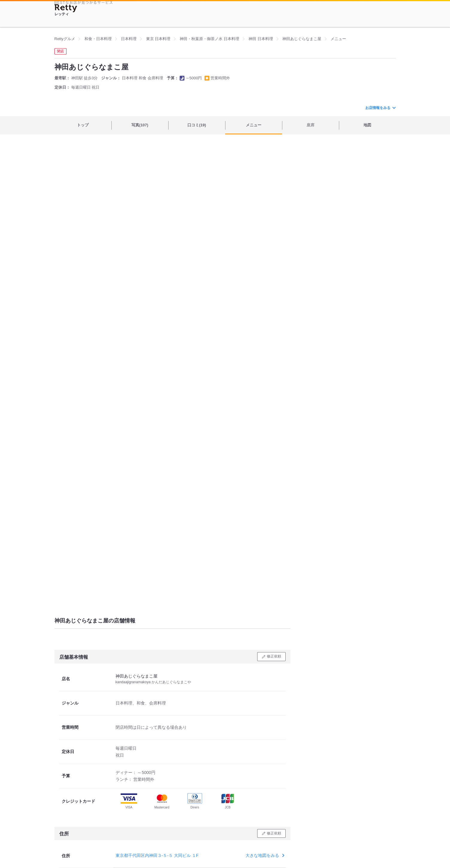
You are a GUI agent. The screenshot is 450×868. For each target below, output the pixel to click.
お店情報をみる (380, 108)
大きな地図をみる (264, 855)
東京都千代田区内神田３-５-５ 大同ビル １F (157, 855)
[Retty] (66, 8)
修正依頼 (274, 656)
